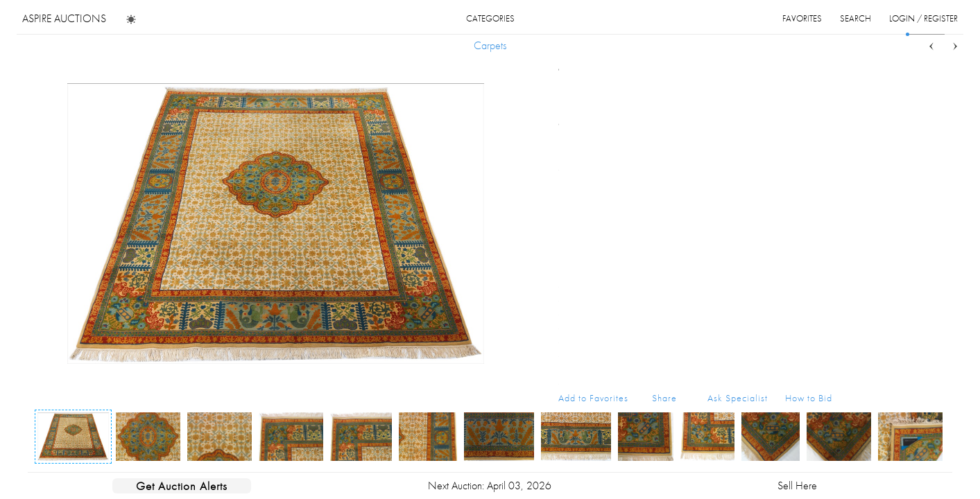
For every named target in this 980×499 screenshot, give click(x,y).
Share (664, 398)
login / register (923, 18)
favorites (802, 18)
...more (822, 141)
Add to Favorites (593, 398)
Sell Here (797, 485)
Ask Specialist (738, 398)
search (856, 18)
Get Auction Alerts (182, 486)
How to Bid (809, 398)
